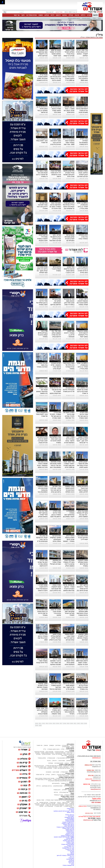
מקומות (52, 745)
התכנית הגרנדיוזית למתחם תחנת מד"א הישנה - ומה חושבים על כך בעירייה (69, 687)
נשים (73, 802)
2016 (58, 724)
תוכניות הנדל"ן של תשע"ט (49, 804)
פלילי (99, 18)
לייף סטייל (71, 791)
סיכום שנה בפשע (53, 767)
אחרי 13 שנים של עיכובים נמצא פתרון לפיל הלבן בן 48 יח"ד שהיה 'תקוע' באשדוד (69, 303)
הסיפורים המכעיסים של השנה (62, 768)
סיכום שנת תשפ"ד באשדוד (66, 777)
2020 (72, 724)
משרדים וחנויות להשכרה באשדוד (65, 827)
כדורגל (49, 761)
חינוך (23, 15)
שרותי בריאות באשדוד (68, 828)
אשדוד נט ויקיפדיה (69, 839)
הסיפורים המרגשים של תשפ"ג (54, 766)
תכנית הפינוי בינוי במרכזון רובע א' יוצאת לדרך (83, 538)
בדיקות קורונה (70, 859)
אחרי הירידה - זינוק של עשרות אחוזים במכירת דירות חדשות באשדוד (43, 564)
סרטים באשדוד (68, 806)
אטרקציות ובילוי (64, 792)
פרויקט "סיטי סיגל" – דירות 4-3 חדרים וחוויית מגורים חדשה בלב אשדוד (82, 589)
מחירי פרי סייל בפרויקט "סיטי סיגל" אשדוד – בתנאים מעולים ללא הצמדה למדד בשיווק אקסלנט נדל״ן (42, 517)
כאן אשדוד (71, 858)
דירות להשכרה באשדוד (68, 823)
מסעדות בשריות (70, 752)
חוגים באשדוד (52, 758)
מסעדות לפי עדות (57, 754)
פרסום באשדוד (70, 838)
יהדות (59, 802)
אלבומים (72, 771)
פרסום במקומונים (69, 817)
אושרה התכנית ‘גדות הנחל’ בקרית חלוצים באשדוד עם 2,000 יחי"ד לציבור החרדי (69, 78)
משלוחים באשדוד (69, 820)
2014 (51, 724)
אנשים (46, 745)
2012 (44, 724)
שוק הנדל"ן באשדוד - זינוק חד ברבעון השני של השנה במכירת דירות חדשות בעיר (55, 416)
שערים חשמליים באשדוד (67, 836)
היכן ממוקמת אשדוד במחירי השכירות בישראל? (55, 562)
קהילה (71, 15)
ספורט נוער (62, 761)
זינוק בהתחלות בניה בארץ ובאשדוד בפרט (83, 237)
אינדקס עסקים (44, 802)
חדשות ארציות (86, 18)
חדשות (95, 15)
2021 (75, 724)
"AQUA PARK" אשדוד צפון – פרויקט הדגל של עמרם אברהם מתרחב (69, 638)
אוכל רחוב (64, 755)
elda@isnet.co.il (96, 781)
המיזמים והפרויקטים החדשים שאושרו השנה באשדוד (60, 800)
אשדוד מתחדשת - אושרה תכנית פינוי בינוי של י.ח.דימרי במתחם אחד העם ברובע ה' (55, 465)
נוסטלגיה (51, 763)
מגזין (73, 762)
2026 (40, 726)
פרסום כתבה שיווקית (68, 841)
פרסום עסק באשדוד (69, 825)
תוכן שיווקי (71, 790)
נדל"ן (94, 18)
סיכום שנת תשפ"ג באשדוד (67, 764)
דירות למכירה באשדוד (68, 822)
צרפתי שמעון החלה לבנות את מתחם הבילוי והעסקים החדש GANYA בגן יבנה (69, 663)
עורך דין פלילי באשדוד (68, 848)
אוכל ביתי (70, 753)
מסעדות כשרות (47, 754)
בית (101, 15)
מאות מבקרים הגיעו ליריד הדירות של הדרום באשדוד (69, 390)
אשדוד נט (99, 37)
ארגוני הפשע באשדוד (74, 18)
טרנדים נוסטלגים (47, 786)
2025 (37, 726)
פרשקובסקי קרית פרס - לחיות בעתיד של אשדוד (42, 141)
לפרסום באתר (50, 12)
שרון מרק (72, 860)
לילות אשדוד (65, 772)
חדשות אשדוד (90, 37)
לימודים (64, 790)
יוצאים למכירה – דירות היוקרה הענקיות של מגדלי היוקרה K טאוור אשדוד (42, 589)
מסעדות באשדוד (70, 821)
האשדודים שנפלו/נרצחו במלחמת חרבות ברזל (60, 781)
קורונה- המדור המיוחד (68, 797)
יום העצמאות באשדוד (68, 865)
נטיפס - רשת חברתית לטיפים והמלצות (64, 811)
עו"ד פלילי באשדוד (69, 847)
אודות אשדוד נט (32, 15)
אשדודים (58, 745)
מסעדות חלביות (59, 752)
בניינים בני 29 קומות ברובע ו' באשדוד (56, 269)
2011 (40, 724)
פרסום (72, 853)
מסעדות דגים (50, 752)
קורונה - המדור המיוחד (67, 796)
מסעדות (72, 750)
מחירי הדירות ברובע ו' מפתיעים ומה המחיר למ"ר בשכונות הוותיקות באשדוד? (56, 663)
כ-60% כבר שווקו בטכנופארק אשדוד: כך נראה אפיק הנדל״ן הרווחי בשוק (82, 207)
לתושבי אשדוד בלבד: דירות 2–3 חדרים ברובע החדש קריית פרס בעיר (56, 143)
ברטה (72, 864)
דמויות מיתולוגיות (58, 786)
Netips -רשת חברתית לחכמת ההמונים (64, 837)
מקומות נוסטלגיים (69, 786)
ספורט (89, 15)
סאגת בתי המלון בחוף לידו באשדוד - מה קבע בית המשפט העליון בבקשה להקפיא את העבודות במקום (82, 517)
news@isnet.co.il (96, 789)
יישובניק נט (71, 816)
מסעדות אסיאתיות (60, 753)
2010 (37, 724)
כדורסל (55, 761)
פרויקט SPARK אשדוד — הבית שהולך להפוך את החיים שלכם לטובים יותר (69, 111)
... (47, 144)
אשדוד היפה (71, 775)
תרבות (77, 15)
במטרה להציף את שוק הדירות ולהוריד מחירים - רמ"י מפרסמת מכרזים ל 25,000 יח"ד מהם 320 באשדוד (69, 418)
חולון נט (72, 852)
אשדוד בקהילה (70, 773)
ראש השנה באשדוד (63, 804)
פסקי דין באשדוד (69, 795)
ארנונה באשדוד (70, 833)
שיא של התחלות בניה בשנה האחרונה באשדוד (42, 365)
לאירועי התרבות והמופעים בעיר (66, 758)
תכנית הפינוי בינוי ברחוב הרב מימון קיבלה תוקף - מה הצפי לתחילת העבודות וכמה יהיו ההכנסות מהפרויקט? (42, 273)
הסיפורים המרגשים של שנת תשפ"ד (63, 780)
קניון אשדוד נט (49, 806)
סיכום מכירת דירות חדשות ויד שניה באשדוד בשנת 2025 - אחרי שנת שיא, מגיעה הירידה (69, 143)
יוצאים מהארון (66, 747)
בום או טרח (66, 745)
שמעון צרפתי (71, 854)
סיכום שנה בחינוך (64, 767)
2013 (47, 724)
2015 (54, 724)
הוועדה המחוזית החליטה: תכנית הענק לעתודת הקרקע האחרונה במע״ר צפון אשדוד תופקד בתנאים (82, 176)
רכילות (83, 15)
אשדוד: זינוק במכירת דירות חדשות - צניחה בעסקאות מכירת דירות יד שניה (69, 441)
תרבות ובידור (70, 757)
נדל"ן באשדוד (70, 809)
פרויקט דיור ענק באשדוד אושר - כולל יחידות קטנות (42, 661)
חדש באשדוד (57, 790)
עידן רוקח (71, 863)
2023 (82, 724)
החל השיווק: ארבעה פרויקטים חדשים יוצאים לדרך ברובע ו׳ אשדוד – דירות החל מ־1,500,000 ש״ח (69, 273)
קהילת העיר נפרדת (64, 776)
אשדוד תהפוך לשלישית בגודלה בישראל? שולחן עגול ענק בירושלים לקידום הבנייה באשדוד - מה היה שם (55, 640)
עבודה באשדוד (70, 842)
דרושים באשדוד (70, 831)
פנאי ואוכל (53, 802)
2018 (65, 724)
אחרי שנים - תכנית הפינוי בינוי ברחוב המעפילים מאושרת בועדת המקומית (42, 712)
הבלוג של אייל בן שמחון (68, 783)
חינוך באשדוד (59, 806)
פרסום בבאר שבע (69, 826)
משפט (41, 15)
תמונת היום (56, 772)
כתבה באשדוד (70, 843)
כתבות (72, 763)
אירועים (72, 772)
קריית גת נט (71, 851)
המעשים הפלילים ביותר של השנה (55, 805)
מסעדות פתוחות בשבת (48, 753)
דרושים (58, 15)
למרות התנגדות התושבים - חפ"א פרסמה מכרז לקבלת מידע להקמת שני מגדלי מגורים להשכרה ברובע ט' (55, 369)
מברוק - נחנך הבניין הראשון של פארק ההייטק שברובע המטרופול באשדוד (55, 239)
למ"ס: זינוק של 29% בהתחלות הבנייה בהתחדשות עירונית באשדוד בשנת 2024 (82, 613)
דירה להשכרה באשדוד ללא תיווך (65, 855)
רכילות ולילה (70, 744)
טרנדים (56, 792)
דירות (52, 15)
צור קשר (17, 15)
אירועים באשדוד (70, 830)
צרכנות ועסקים (70, 788)
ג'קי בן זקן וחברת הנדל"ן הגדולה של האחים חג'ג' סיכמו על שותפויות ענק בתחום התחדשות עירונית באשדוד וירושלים (69, 208)
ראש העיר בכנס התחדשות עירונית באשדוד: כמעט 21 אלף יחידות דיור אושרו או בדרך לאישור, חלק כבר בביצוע (55, 208)
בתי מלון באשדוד (70, 815)
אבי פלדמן (71, 862)
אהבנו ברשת (66, 802)
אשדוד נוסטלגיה (69, 785)
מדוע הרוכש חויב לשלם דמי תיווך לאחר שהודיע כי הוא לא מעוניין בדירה (42, 441)
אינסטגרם (49, 772)
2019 (68, 724)
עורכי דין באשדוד (58, 795)
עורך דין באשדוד (70, 849)
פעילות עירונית (61, 775)
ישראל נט (71, 810)
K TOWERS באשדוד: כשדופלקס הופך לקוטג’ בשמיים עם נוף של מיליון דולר (69, 515)
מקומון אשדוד (70, 818)
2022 (78, 724)
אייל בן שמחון (70, 812)
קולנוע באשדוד (42, 758)
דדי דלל (72, 857)
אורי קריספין (87, 784)
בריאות (54, 775)
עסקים (65, 15)
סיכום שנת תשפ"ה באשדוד (66, 799)
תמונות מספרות (59, 763)
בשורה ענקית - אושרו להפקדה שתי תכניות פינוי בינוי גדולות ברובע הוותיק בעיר (55, 589)
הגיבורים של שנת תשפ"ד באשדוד (65, 778)
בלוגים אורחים (56, 783)
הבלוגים (72, 782)
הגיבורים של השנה (69, 766)
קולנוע (47, 15)
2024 (85, 724)
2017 (61, 724)
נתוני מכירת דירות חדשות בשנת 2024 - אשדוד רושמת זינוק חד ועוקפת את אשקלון (82, 663)
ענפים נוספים (70, 761)
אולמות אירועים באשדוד (68, 844)
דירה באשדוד (70, 846)
